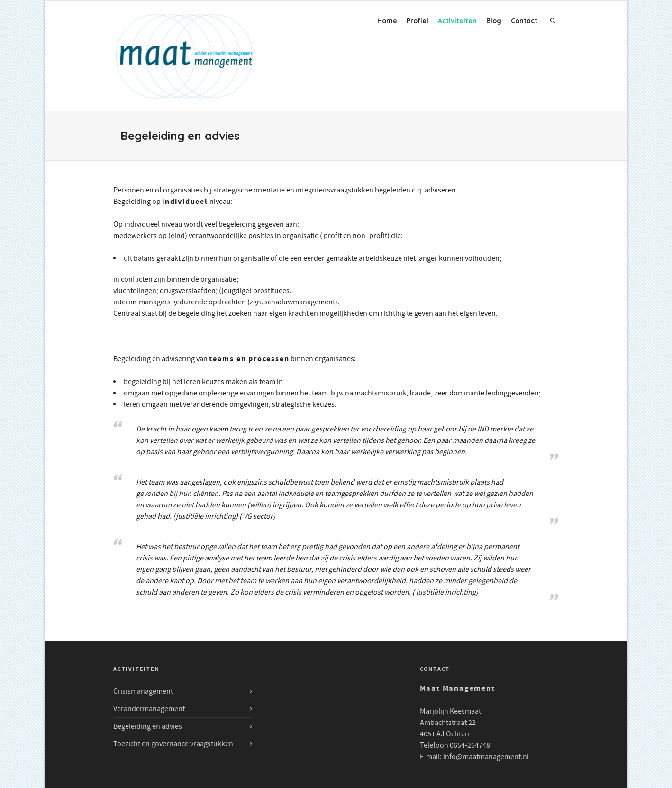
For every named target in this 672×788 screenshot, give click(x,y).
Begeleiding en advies (148, 726)
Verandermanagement (149, 709)
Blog (494, 21)
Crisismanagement (143, 691)
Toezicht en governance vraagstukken (173, 744)
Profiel (418, 21)
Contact (524, 21)
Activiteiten (457, 23)
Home (387, 21)
